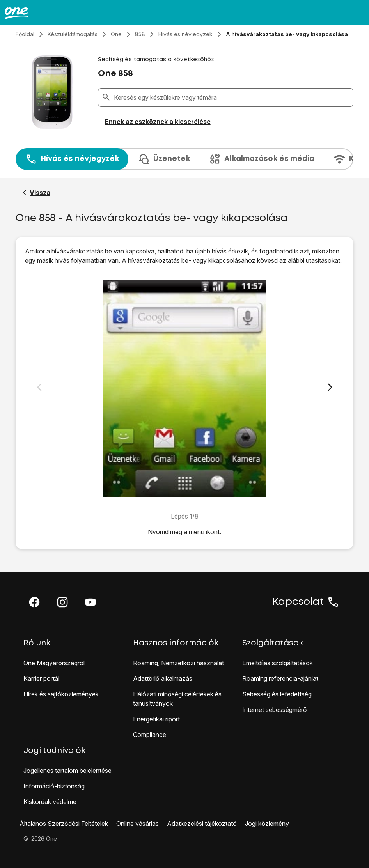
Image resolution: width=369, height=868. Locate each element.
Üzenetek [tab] (164, 159)
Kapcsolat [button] (306, 602)
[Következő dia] (330, 387)
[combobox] (232, 97)
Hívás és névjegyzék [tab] (72, 159)
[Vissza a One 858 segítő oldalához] (36, 193)
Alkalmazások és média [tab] (262, 159)
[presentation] (184, 159)
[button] (34, 602)
